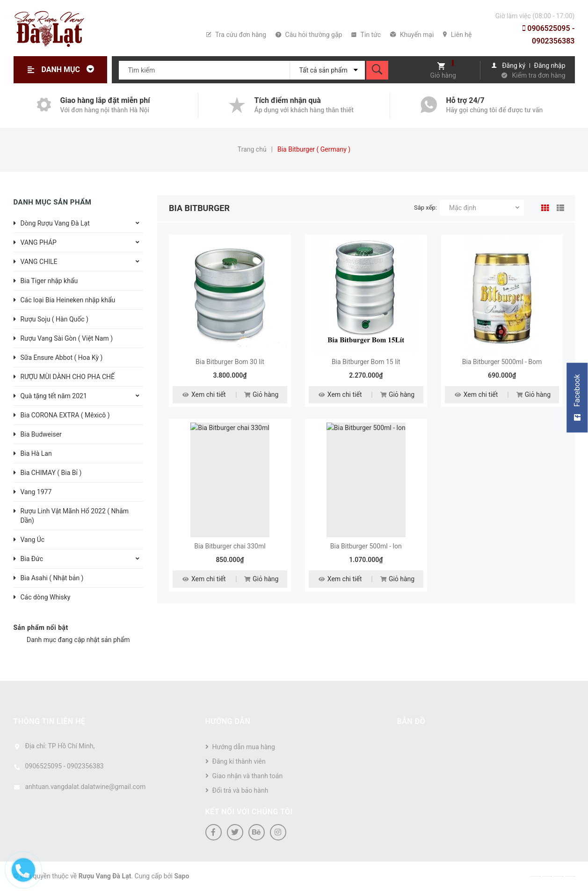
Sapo (182, 876)
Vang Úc (33, 540)
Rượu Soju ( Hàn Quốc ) (54, 319)
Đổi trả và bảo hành (240, 790)
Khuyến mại (412, 35)
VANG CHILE (39, 262)
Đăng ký (514, 66)
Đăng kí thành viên (239, 761)
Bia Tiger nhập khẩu (49, 281)
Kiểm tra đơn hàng (539, 75)
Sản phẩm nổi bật (41, 628)
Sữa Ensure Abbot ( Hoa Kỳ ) (62, 358)
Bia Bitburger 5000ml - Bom (502, 362)
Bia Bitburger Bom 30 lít (230, 362)
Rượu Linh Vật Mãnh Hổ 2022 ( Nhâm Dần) (75, 516)
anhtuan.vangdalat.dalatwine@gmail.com (86, 787)
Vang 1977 (36, 492)
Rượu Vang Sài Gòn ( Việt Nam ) (67, 338)
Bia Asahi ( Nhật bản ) (52, 578)
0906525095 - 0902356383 (548, 35)
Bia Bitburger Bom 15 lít (366, 362)
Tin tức (366, 35)
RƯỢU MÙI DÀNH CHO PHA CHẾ (68, 377)
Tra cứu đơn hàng (236, 35)
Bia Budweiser (41, 434)
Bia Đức (32, 559)
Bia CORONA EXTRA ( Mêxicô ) (65, 415)
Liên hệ (457, 35)
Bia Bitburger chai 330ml (230, 546)
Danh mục (71, 69)
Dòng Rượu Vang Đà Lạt (55, 223)
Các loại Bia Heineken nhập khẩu (68, 300)
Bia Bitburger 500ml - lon (366, 546)
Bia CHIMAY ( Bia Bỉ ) (51, 473)
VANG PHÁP (39, 242)
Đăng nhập (550, 66)
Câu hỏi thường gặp (309, 35)
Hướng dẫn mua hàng (244, 747)
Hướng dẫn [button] (228, 721)
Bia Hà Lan (36, 453)
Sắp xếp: (425, 208)
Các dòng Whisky (46, 597)
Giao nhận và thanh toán (248, 776)
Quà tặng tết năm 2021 (54, 396)
